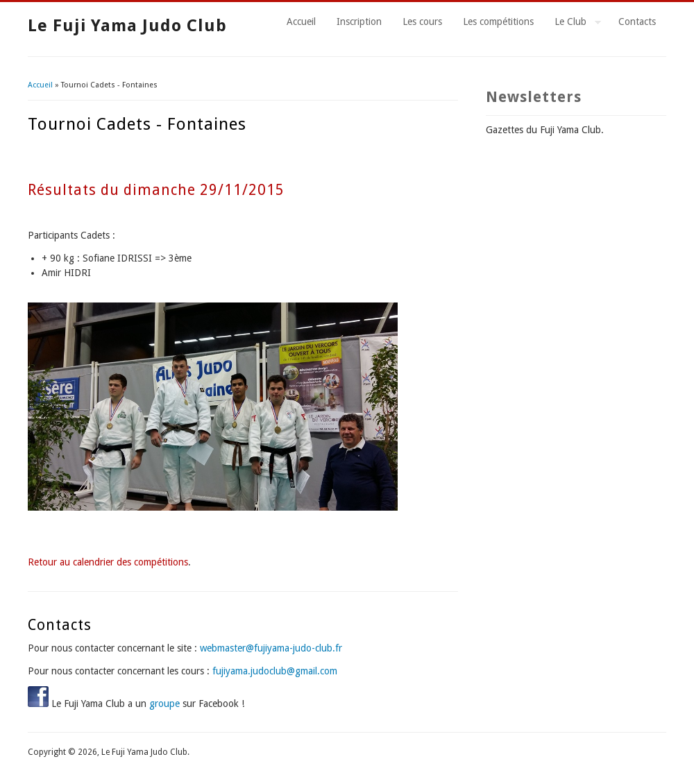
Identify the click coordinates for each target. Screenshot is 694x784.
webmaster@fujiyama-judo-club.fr (271, 648)
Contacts (637, 22)
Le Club (573, 24)
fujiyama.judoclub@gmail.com (275, 671)
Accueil (301, 22)
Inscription (359, 22)
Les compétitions (498, 22)
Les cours (422, 22)
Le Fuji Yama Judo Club (127, 26)
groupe (164, 704)
